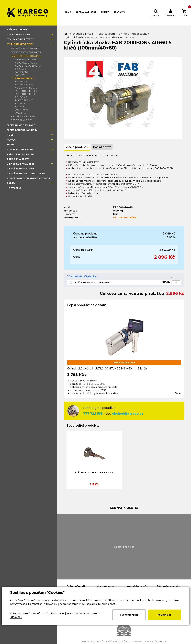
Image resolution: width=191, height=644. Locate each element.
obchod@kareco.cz (128, 414)
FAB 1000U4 (22, 72)
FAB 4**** (20, 75)
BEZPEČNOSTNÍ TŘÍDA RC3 (26, 52)
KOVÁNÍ (11, 140)
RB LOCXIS (21, 97)
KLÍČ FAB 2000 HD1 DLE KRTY (93, 282)
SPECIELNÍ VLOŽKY (21, 120)
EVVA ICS (20, 103)
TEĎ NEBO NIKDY (17, 30)
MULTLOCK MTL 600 (26, 91)
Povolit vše (165, 615)
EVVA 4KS (20, 106)
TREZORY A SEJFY (18, 159)
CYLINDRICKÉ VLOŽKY (20, 44)
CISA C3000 (22, 69)
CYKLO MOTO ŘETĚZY (20, 39)
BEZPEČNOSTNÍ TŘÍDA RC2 (26, 48)
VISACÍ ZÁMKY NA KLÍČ (20, 164)
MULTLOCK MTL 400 (26, 88)
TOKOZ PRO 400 (24, 100)
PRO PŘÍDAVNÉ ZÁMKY (24, 116)
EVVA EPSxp (22, 81)
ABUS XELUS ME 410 (26, 63)
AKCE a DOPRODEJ (18, 34)
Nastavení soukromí (155, 641)
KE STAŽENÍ (14, 188)
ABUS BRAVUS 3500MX (28, 66)
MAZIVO (12, 144)
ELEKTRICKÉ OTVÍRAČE (21, 125)
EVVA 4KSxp (22, 110)
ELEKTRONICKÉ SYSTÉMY (22, 130)
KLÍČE (10, 135)
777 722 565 (93, 414)
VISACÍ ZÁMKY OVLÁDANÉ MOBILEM (28, 178)
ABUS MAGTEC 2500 (26, 59)
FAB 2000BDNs (24, 78)
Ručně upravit (129, 615)
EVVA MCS (21, 113)
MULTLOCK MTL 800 (26, 94)
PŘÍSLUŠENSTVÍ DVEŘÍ (20, 154)
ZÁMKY (11, 183)
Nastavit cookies (124, 547)
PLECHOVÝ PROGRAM (20, 149)
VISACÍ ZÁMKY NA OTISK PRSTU (26, 174)
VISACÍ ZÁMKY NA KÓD (20, 169)
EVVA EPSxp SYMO (25, 84)
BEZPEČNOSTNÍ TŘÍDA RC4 (26, 56)
